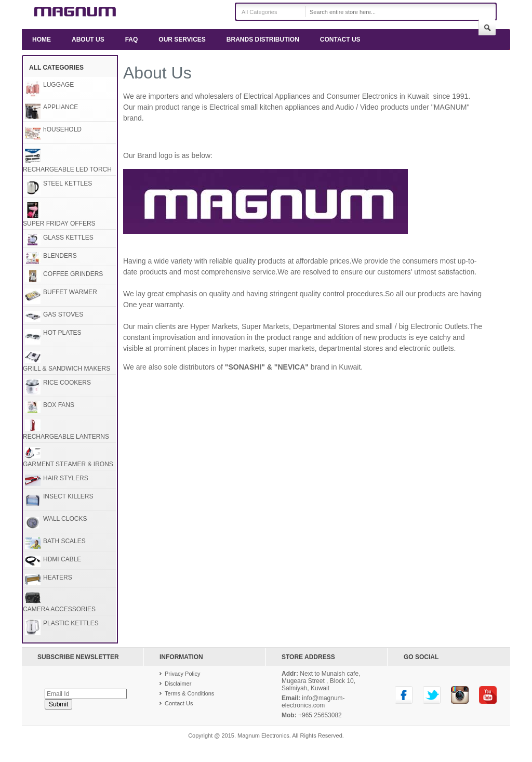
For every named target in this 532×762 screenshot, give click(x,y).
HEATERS (58, 577)
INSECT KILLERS (68, 496)
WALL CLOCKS (65, 519)
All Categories (259, 12)
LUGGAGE (58, 85)
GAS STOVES (63, 314)
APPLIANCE (61, 107)
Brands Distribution (263, 40)
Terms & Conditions (189, 693)
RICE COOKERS (67, 383)
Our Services (182, 40)
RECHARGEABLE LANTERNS (66, 437)
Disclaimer (178, 684)
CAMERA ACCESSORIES (59, 609)
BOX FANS (59, 405)
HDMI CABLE (62, 559)
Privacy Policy (182, 674)
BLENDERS (60, 256)
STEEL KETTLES (68, 183)
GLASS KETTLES (68, 238)
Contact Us (340, 40)
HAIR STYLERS (66, 478)
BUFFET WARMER (70, 292)
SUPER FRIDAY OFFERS (59, 224)
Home (42, 40)
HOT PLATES (62, 333)
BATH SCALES (64, 541)
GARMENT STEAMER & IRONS (68, 464)
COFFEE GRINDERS (73, 274)
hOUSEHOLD (62, 129)
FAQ (132, 40)
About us (88, 40)
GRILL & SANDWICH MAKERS (66, 369)
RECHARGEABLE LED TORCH (67, 169)
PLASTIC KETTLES (71, 623)
